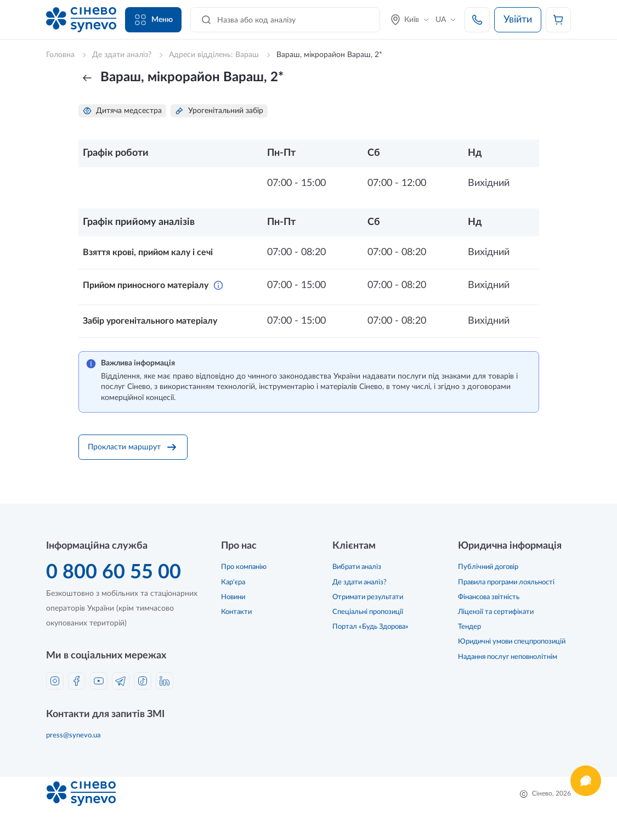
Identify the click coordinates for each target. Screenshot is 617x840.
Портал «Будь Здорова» (370, 627)
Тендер (469, 627)
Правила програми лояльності (506, 582)
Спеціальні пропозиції (368, 612)
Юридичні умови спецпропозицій (512, 642)
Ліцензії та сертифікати (496, 612)
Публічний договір (488, 567)
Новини (233, 597)
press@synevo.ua (73, 735)
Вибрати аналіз (357, 567)
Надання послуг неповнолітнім (508, 657)
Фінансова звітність (489, 597)
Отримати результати (368, 597)
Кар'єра (233, 582)
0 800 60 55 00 (114, 572)
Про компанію (244, 567)
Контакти (236, 612)
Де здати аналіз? (360, 582)
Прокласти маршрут (133, 447)
